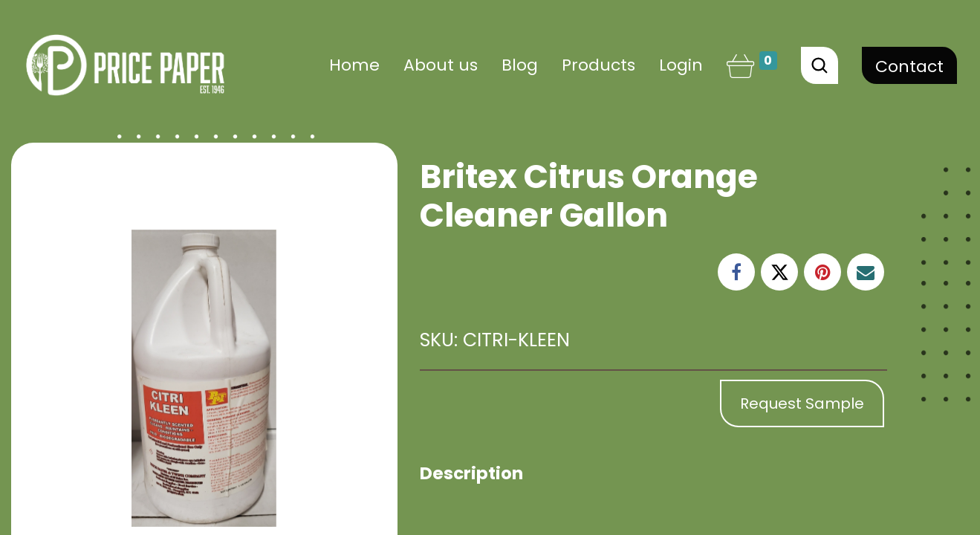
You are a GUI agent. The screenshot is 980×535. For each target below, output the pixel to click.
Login (681, 65)
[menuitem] (354, 65)
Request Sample (802, 403)
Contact (909, 67)
